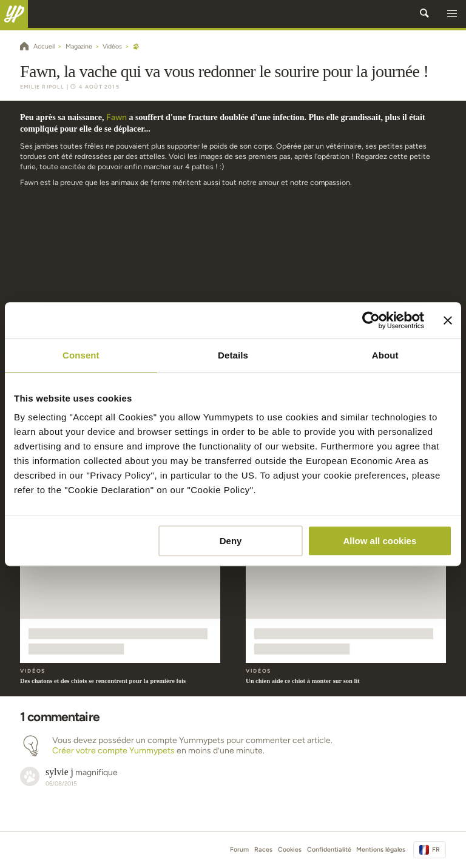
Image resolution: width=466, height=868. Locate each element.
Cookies (290, 849)
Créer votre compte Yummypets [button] (113, 751)
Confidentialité (329, 849)
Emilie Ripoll (42, 87)
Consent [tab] (81, 355)
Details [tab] (233, 355)
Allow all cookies (380, 541)
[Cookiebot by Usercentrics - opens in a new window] (371, 320)
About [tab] (385, 355)
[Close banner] (448, 320)
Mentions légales (381, 849)
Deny (231, 541)
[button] (452, 14)
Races (263, 849)
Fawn (116, 117)
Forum (239, 849)
